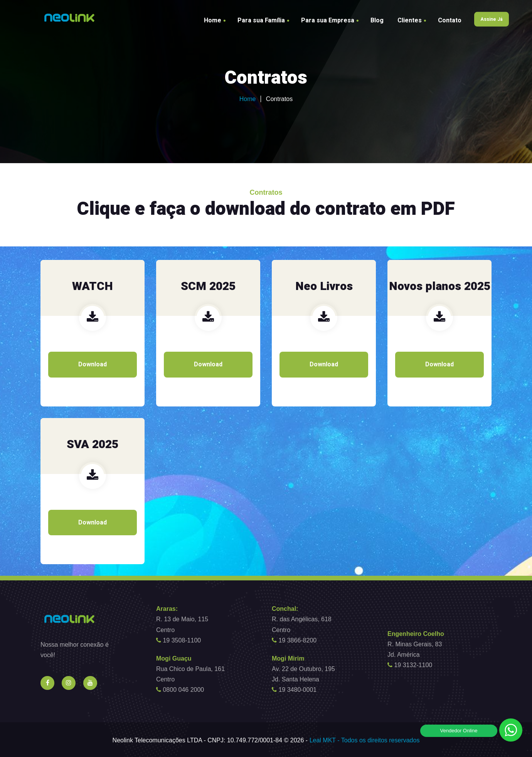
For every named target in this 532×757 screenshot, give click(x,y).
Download (93, 364)
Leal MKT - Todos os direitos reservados (365, 740)
